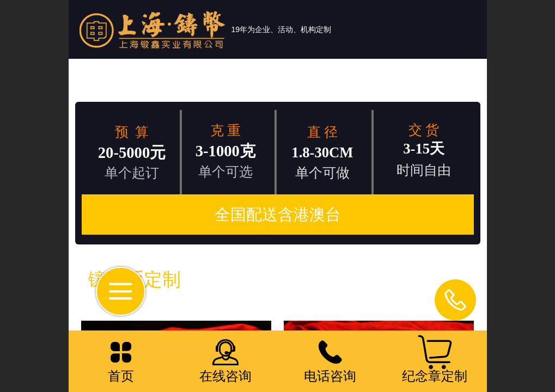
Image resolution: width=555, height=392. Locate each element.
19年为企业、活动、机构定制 (282, 29)
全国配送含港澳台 (278, 215)
